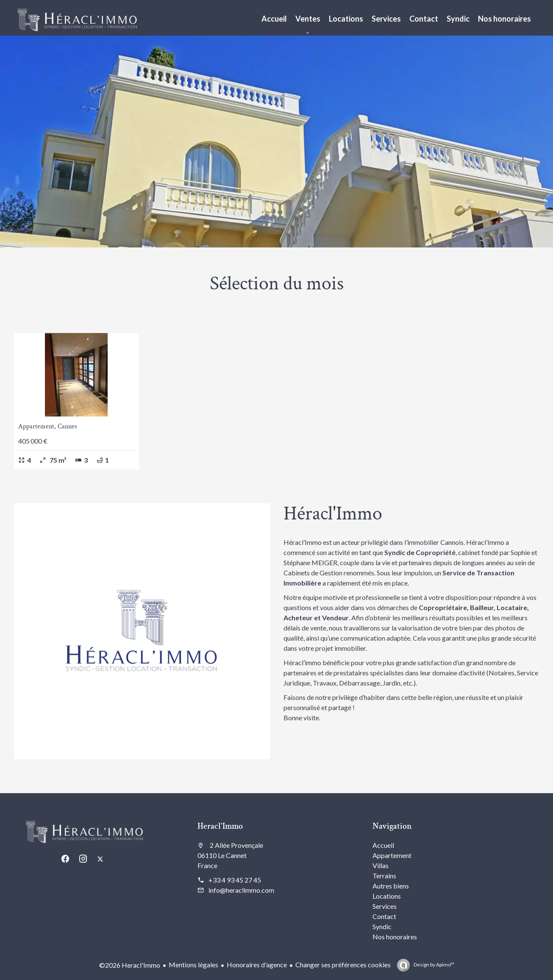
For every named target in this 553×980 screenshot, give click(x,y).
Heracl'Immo (220, 826)
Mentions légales (193, 965)
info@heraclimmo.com (241, 890)
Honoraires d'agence (257, 965)
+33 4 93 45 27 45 (235, 880)
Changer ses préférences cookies (343, 965)
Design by (434, 965)
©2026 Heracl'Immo (130, 965)
